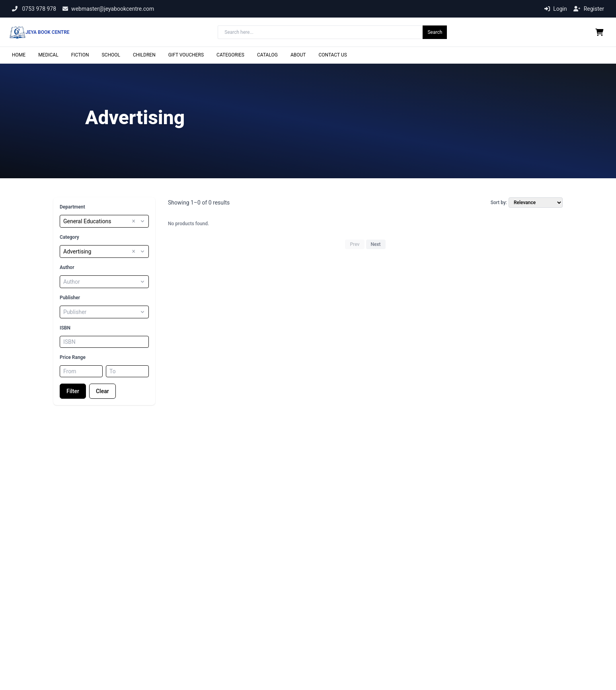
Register (589, 9)
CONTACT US (332, 55)
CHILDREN (144, 55)
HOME (19, 55)
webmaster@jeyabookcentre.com (108, 9)
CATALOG (267, 55)
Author (67, 267)
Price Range (73, 357)
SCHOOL (111, 55)
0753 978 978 (34, 9)
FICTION (80, 55)
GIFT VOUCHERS (186, 55)
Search (435, 32)
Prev (355, 244)
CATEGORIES (230, 55)
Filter (73, 391)
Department (72, 207)
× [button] (134, 221)
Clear (102, 391)
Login (556, 9)
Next (376, 244)
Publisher (70, 298)
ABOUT (298, 55)
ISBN (65, 328)
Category (69, 237)
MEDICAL (48, 55)
